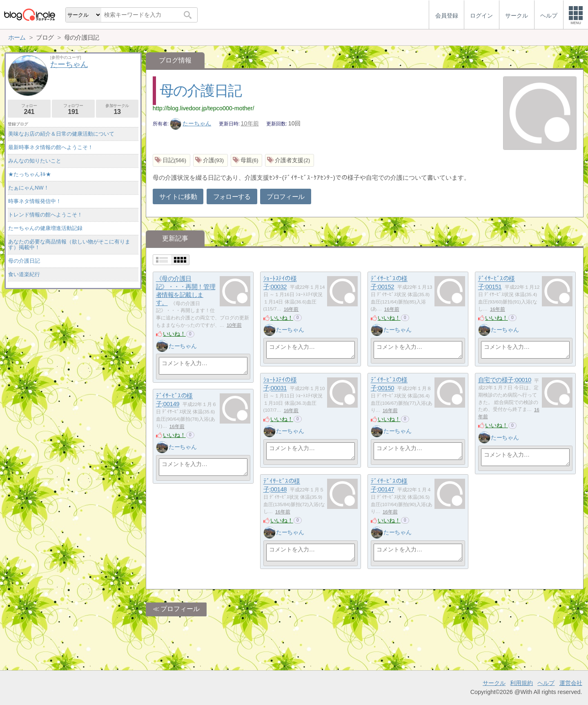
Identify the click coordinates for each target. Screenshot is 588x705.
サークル (494, 683)
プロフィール (285, 197)
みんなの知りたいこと (35, 161)
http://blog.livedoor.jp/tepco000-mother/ (204, 108)
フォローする (232, 197)
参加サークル (117, 109)
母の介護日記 (200, 90)
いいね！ (174, 334)
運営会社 (571, 683)
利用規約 (521, 683)
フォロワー (73, 109)
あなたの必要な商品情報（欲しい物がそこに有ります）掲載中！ (69, 244)
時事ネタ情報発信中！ (35, 201)
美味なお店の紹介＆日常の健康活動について (61, 134)
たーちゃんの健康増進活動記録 (45, 228)
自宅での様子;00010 (505, 380)
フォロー (29, 109)
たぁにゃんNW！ (28, 188)
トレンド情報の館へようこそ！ (45, 215)
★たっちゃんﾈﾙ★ (30, 174)
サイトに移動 (178, 197)
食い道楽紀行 (24, 274)
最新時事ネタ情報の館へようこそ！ (51, 147)
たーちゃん (191, 123)
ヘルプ (546, 683)
